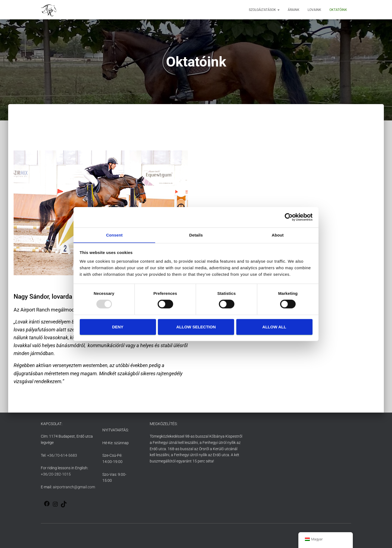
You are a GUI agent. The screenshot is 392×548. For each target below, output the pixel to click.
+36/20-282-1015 (56, 474)
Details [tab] (196, 235)
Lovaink (314, 10)
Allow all (274, 327)
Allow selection (196, 327)
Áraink (294, 10)
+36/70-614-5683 (62, 455)
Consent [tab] (114, 235)
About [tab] (278, 235)
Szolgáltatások (264, 10)
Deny (118, 327)
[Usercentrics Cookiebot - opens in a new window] (289, 217)
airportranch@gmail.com (74, 487)
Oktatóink (338, 10)
